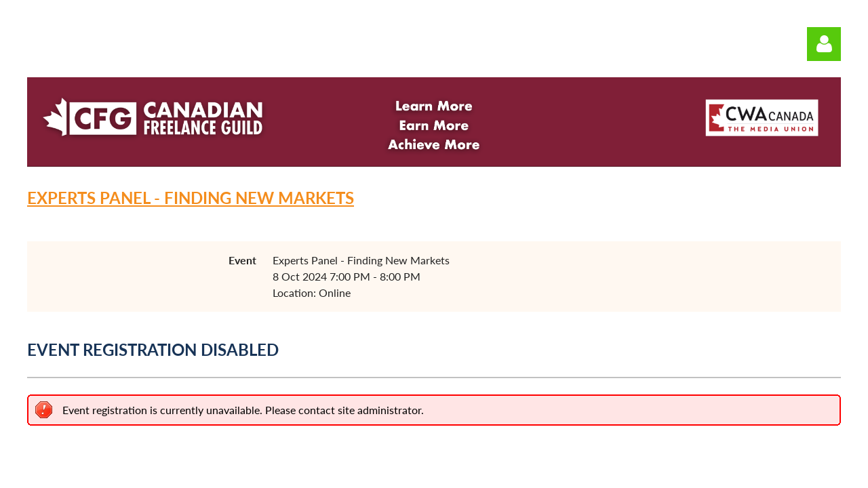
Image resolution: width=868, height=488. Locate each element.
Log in (824, 44)
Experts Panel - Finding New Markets (191, 198)
